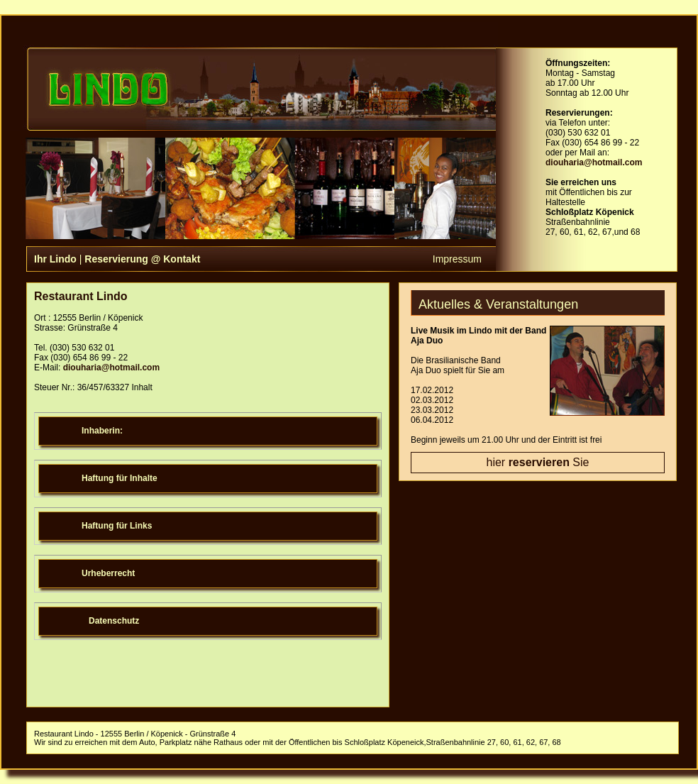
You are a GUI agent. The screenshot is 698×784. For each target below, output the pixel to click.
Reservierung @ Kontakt (142, 259)
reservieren (539, 462)
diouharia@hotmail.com (594, 162)
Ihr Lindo (55, 259)
